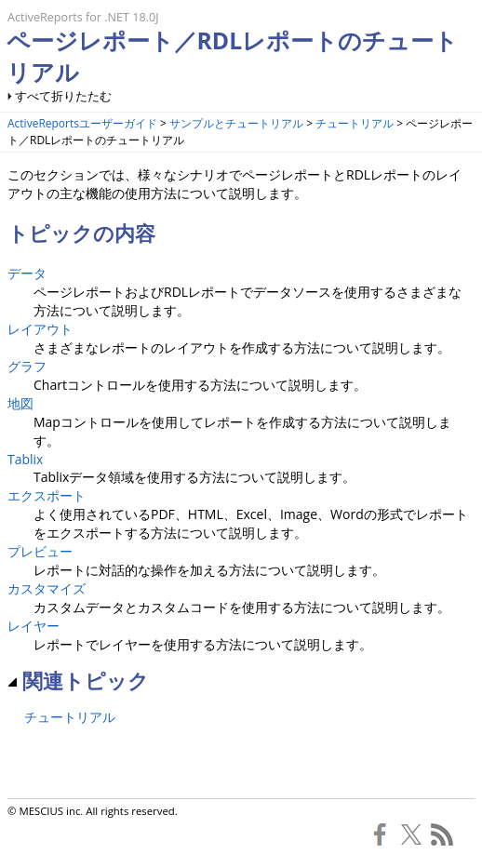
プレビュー (40, 551)
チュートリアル (355, 123)
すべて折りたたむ (63, 96)
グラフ (27, 366)
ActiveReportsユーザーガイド (82, 123)
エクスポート (47, 495)
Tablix (25, 459)
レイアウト (40, 329)
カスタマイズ (47, 588)
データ (27, 273)
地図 (20, 403)
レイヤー (33, 626)
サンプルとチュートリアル (236, 123)
